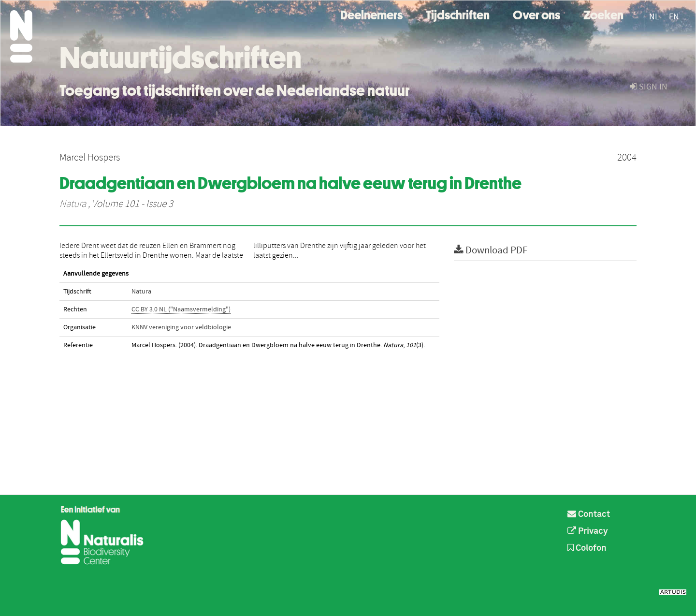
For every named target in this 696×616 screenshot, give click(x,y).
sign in (649, 87)
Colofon (587, 548)
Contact (589, 514)
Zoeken (603, 14)
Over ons (536, 14)
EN (674, 17)
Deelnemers (371, 14)
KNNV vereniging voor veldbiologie (181, 327)
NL (654, 17)
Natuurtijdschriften (181, 58)
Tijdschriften (458, 14)
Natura (73, 204)
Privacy (588, 531)
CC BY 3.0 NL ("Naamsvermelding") (181, 309)
